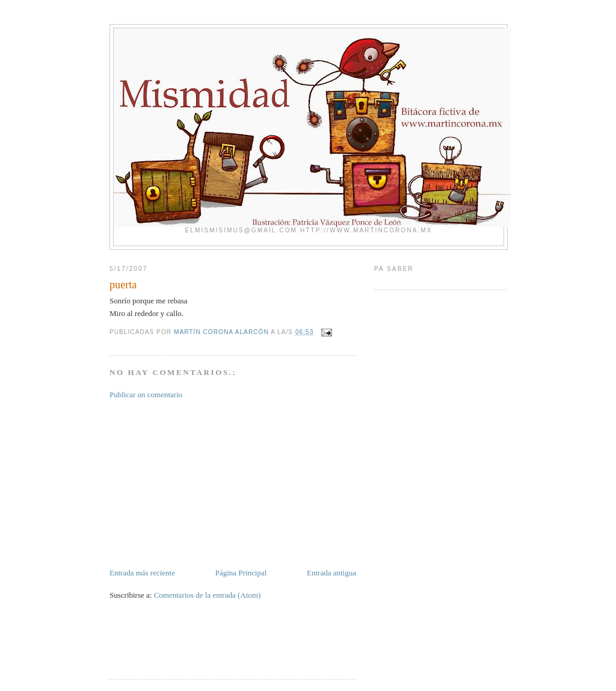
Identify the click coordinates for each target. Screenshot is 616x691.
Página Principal (241, 573)
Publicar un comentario (146, 395)
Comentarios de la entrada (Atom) (208, 595)
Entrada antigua (331, 573)
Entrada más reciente (142, 573)
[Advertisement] (200, 483)
